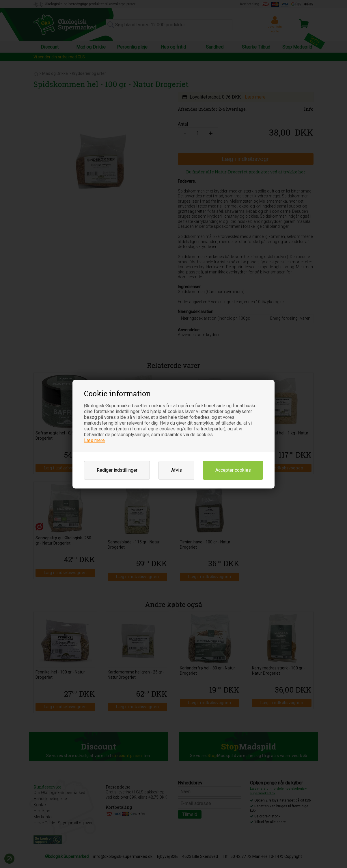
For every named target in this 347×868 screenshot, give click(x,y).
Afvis (177, 470)
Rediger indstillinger (117, 470)
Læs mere (94, 440)
